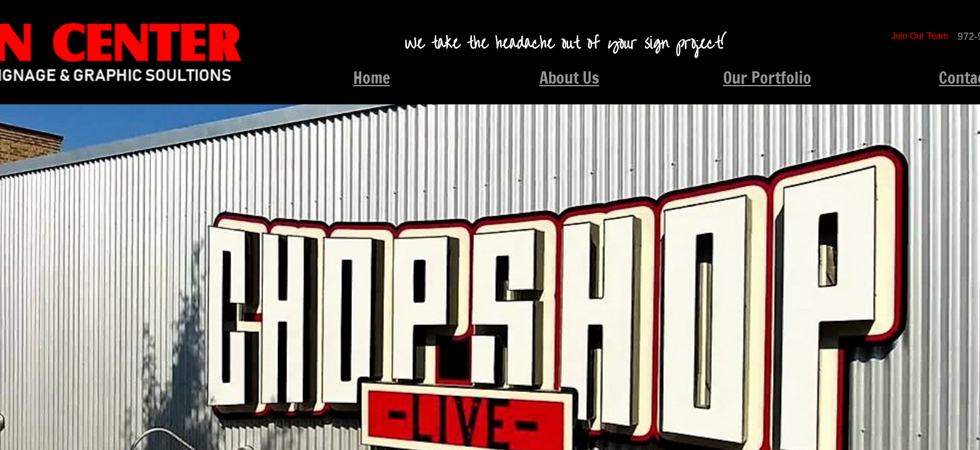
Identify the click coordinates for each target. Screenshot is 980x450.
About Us (569, 78)
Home (372, 78)
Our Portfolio (767, 78)
